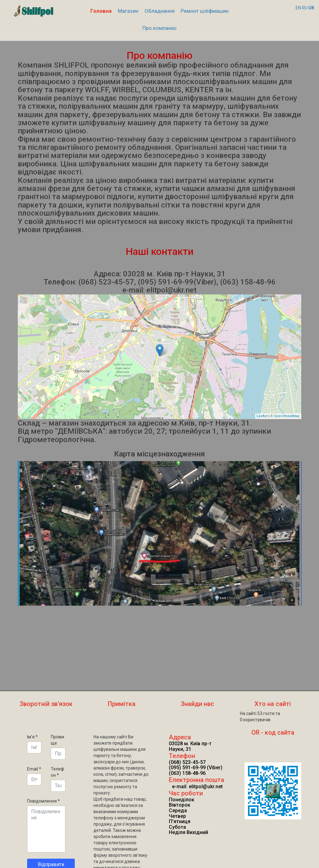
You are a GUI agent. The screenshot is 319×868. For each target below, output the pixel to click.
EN (298, 8)
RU (305, 8)
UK (311, 8)
